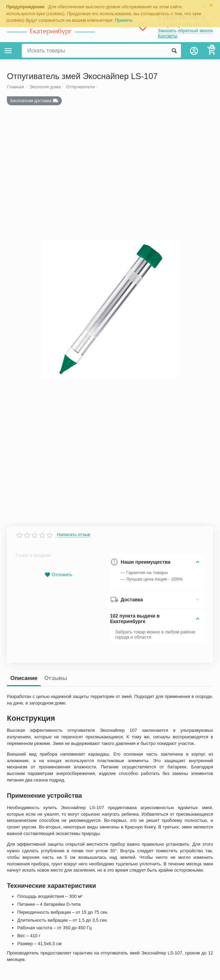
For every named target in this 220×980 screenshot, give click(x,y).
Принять (124, 20)
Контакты (168, 36)
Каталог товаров (8, 51)
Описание (24, 752)
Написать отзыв (74, 609)
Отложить (58, 649)
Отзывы (55, 752)
